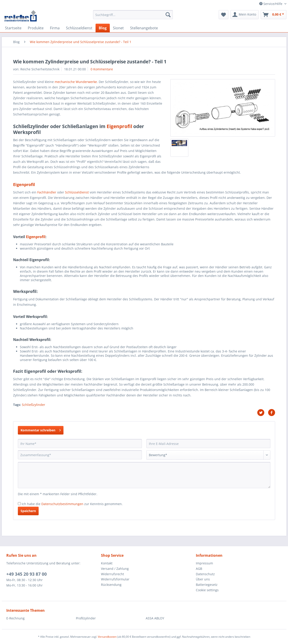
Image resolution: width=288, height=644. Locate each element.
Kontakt (107, 563)
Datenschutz (205, 574)
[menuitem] (133, 17)
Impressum (204, 563)
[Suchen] (168, 15)
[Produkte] (36, 28)
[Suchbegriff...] (133, 15)
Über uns (203, 579)
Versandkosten (107, 637)
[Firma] (55, 28)
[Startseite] (13, 28)
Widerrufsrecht (112, 574)
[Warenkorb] (274, 15)
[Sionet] (118, 28)
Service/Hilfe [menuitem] (271, 4)
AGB (199, 569)
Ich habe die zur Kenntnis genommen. (72, 504)
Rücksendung (111, 585)
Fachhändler (47, 192)
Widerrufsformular (115, 579)
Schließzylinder (34, 405)
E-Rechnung (15, 618)
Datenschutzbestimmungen (62, 504)
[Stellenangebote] (144, 28)
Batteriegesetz (207, 585)
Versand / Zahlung (115, 569)
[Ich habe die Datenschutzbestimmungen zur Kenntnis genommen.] (19, 504)
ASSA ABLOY (155, 618)
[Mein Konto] (245, 15)
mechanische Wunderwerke (76, 82)
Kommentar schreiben (41, 429)
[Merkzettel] (224, 15)
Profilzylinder (86, 618)
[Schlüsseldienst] (79, 28)
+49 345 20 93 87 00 (27, 574)
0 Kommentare (102, 69)
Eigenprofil (119, 126)
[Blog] (103, 28)
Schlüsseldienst (77, 192)
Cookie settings (207, 590)
